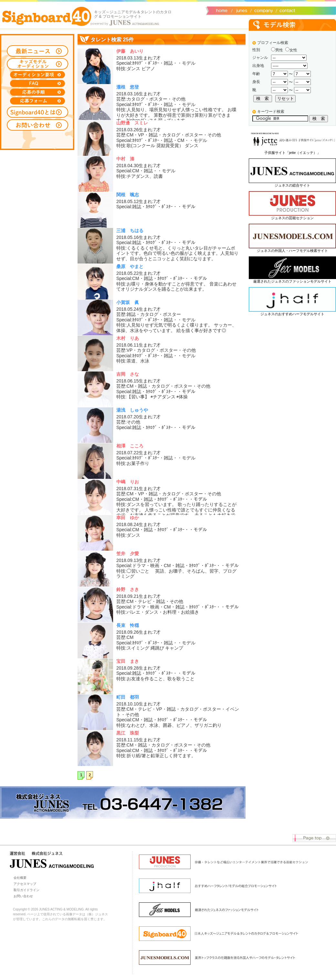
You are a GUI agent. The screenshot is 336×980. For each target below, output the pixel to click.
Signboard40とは (37, 112)
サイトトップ (221, 10)
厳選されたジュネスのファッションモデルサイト (292, 281)
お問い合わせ (286, 10)
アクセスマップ (25, 884)
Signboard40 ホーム (47, 16)
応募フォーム (37, 101)
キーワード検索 (271, 112)
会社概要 (262, 10)
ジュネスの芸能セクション (292, 218)
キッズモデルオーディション (37, 64)
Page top (314, 838)
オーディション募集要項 (37, 75)
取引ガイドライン (26, 890)
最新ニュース (37, 51)
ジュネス (241, 10)
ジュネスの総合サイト (292, 185)
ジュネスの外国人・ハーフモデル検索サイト (292, 251)
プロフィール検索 (273, 43)
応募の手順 (37, 92)
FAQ (37, 83)
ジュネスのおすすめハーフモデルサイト (292, 314)
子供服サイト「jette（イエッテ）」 (293, 153)
